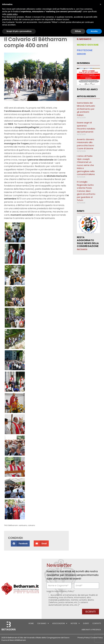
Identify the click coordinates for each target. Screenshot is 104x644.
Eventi (86, 623)
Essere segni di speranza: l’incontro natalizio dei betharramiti (86, 127)
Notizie (75, 623)
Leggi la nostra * (61, 591)
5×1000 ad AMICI (87, 89)
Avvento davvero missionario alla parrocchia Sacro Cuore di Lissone (86, 144)
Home (31, 623)
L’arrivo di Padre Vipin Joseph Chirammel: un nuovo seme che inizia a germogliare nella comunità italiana (86, 165)
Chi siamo (43, 623)
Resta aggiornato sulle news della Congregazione (88, 242)
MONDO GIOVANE (88, 45)
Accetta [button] (94, 31)
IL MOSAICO (84, 39)
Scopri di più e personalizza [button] (19, 31)
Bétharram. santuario (18, 525)
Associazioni (60, 623)
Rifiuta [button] (78, 31)
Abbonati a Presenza (91, 630)
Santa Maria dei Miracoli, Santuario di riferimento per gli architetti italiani (86, 109)
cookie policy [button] (12, 14)
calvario (31, 525)
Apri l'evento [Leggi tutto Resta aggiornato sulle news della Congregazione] (82, 249)
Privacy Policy (67, 591)
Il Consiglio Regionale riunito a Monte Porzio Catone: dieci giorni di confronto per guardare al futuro (86, 191)
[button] (20, 543)
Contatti (97, 623)
